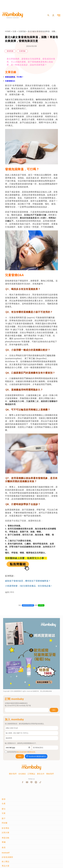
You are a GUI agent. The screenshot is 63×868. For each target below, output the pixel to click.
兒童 (14, 31)
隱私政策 (32, 752)
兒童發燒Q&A (10, 81)
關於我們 (13, 774)
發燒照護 (10, 51)
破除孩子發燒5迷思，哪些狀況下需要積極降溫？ (28, 581)
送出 (54, 710)
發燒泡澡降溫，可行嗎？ (14, 77)
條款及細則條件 (22, 752)
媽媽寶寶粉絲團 (28, 605)
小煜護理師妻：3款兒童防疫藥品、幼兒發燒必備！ (29, 586)
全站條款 (22, 774)
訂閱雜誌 (31, 774)
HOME (8, 31)
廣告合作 (41, 774)
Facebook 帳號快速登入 (36, 756)
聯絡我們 (50, 774)
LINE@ (41, 605)
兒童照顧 (22, 31)
